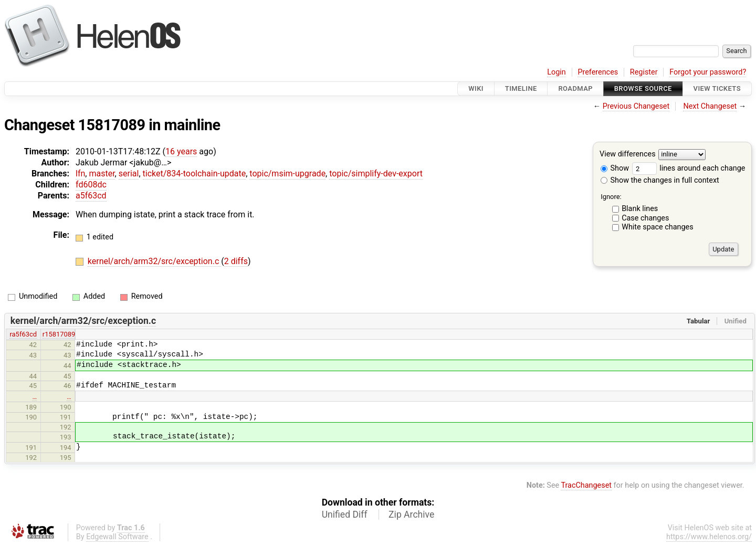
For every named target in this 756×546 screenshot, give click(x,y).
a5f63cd (91, 196)
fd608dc (91, 185)
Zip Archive (411, 514)
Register (644, 72)
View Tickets (717, 88)
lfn (80, 174)
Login (556, 72)
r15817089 (59, 334)
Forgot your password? (708, 72)
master (102, 174)
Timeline (521, 88)
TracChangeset (586, 485)
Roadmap (575, 88)
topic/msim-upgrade (287, 174)
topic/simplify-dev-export (376, 174)
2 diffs (236, 261)
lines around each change (689, 168)
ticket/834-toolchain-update (195, 174)
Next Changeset (710, 106)
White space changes (658, 227)
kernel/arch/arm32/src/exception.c (154, 261)
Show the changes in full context (660, 180)
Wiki (476, 88)
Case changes (645, 218)
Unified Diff (345, 514)
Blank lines (640, 209)
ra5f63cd (23, 334)
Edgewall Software (117, 537)
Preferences (598, 72)
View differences (628, 155)
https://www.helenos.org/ (709, 537)
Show (615, 168)
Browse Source (643, 88)
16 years (181, 151)
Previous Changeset (636, 106)
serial (129, 174)
